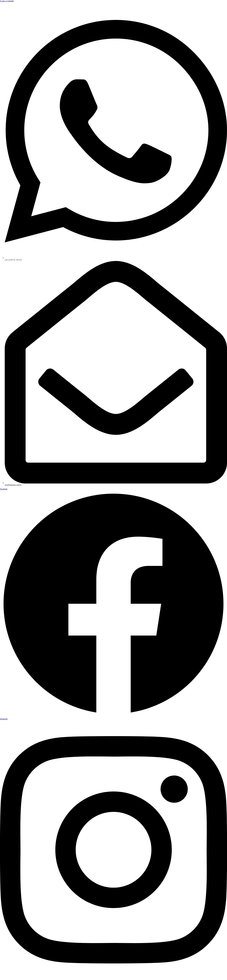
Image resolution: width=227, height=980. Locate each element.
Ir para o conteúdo (7, 1)
